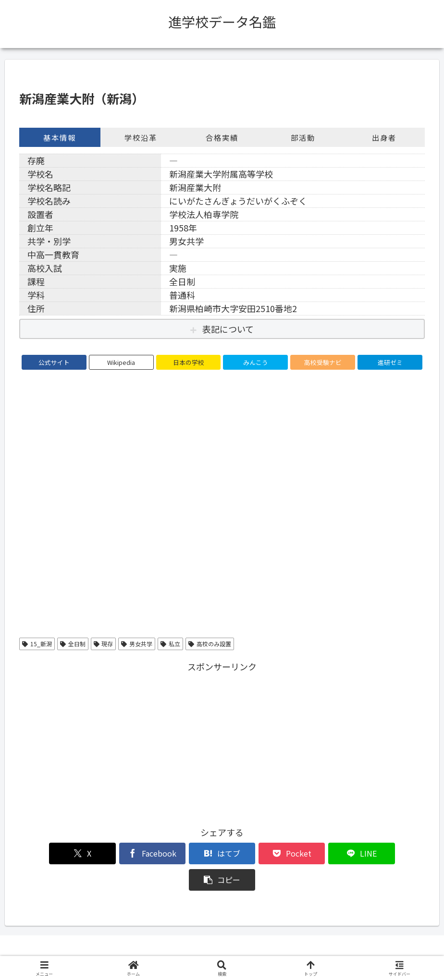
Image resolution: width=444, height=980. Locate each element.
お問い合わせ (296, 950)
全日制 (73, 644)
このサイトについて (158, 950)
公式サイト (54, 362)
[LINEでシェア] (324, 853)
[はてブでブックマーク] (188, 853)
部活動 (303, 137)
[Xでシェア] (52, 853)
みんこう (256, 362)
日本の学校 (189, 362)
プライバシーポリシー (232, 950)
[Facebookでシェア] (120, 853)
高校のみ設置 (210, 644)
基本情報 (60, 137)
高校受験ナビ (323, 362)
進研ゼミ (390, 362)
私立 (170, 644)
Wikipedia (121, 362)
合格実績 (222, 137)
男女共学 (137, 644)
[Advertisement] (222, 742)
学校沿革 (141, 137)
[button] (392, 853)
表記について (228, 329)
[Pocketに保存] (256, 853)
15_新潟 (37, 644)
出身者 (384, 137)
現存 (104, 644)
